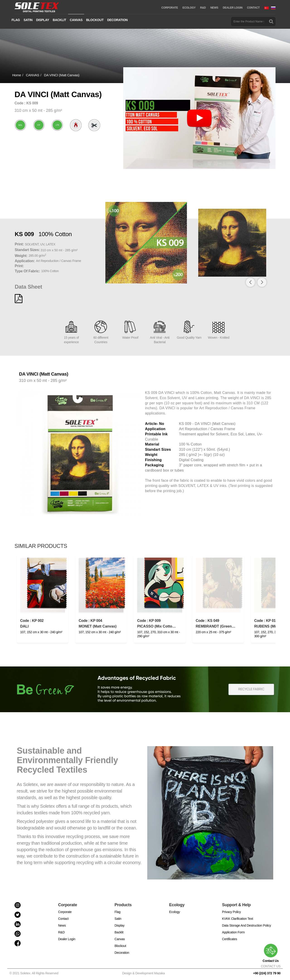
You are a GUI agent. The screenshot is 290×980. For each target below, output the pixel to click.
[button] (262, 282)
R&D (203, 8)
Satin (118, 919)
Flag (117, 912)
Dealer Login (67, 939)
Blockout (120, 946)
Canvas (120, 939)
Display (119, 925)
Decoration (122, 953)
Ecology (175, 912)
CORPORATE (170, 8)
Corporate (65, 912)
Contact (63, 919)
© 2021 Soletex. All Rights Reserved (35, 973)
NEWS (214, 8)
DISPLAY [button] (42, 20)
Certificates (230, 939)
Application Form (233, 932)
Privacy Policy (231, 912)
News (62, 925)
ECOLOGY (189, 8)
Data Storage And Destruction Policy (246, 925)
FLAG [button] (16, 20)
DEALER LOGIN (233, 8)
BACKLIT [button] (59, 20)
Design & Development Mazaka (143, 973)
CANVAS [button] (76, 20)
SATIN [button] (28, 20)
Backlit (119, 932)
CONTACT (253, 8)
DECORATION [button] (117, 20)
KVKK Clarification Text (238, 919)
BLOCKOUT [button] (95, 20)
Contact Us (271, 953)
